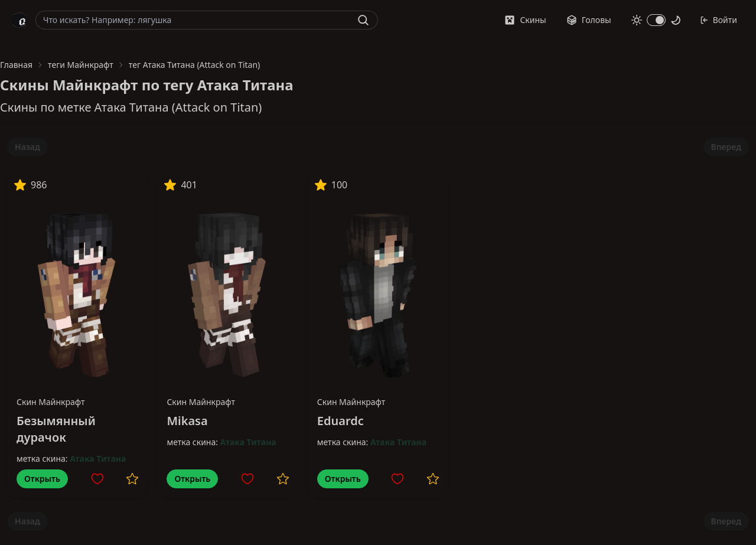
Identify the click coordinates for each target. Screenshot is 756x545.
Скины (525, 20)
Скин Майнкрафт (51, 402)
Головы (589, 20)
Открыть (42, 479)
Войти (718, 20)
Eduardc (340, 421)
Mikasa (187, 421)
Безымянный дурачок (56, 429)
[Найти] (363, 20)
